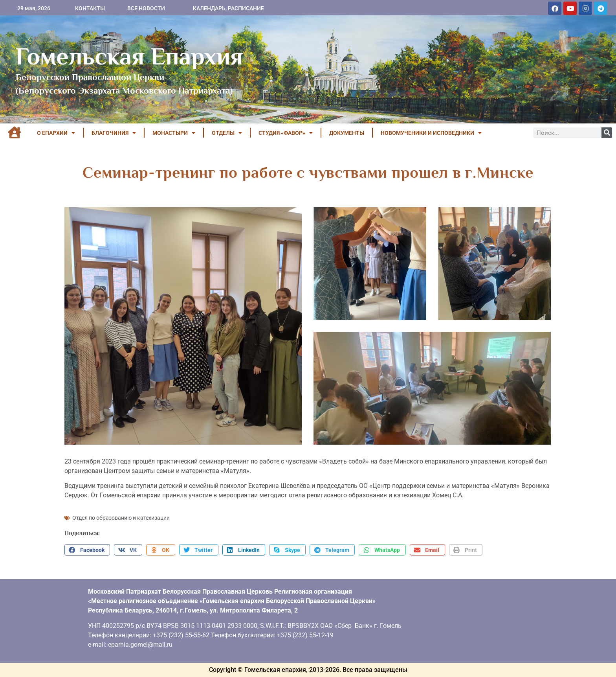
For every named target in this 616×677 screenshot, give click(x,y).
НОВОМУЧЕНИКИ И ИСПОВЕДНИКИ (431, 133)
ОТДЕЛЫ (227, 133)
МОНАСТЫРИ (174, 133)
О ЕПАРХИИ (56, 133)
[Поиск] (607, 133)
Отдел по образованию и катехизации (121, 518)
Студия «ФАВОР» (286, 133)
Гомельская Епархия (129, 56)
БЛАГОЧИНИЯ (114, 133)
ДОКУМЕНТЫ (347, 133)
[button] (87, 550)
